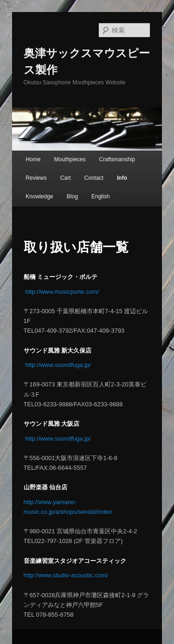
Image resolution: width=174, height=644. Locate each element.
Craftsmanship (117, 159)
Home (33, 159)
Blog (72, 196)
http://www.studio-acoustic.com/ (66, 575)
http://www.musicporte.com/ (61, 292)
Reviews (36, 178)
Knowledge (39, 196)
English (100, 196)
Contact (94, 178)
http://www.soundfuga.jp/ (57, 365)
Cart (66, 178)
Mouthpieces (70, 159)
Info (122, 178)
